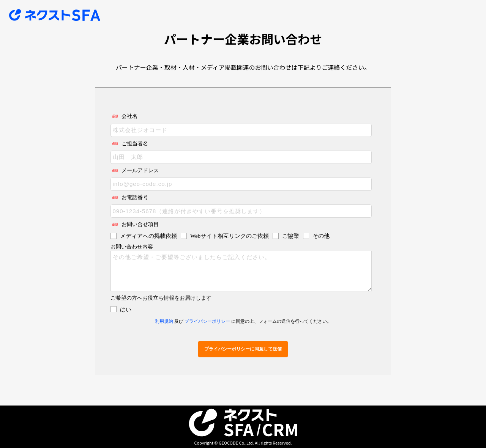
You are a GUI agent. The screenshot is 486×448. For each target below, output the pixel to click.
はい (126, 310)
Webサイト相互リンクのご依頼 (230, 236)
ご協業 (291, 236)
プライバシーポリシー (207, 321)
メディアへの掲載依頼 (148, 236)
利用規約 (164, 321)
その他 (321, 236)
